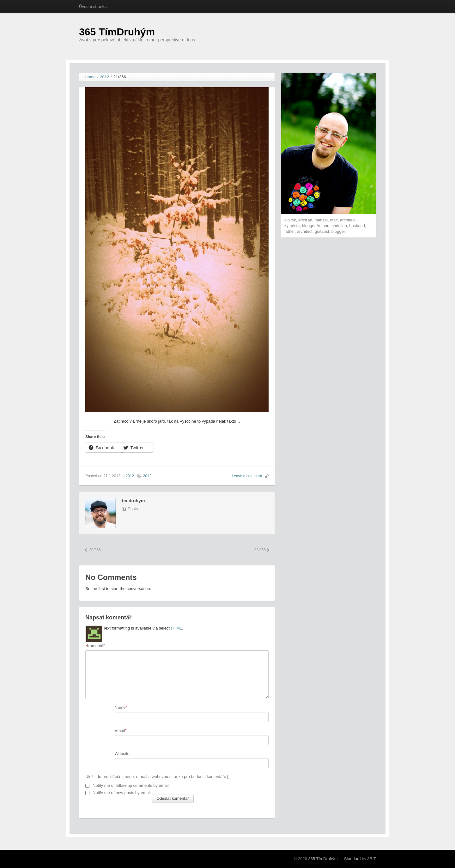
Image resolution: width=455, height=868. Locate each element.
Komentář (95, 646)
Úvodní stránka (93, 6)
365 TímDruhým (117, 32)
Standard (352, 859)
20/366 (92, 550)
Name (120, 707)
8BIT (372, 859)
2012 (130, 476)
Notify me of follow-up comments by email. (131, 785)
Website (122, 753)
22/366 (262, 550)
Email (120, 730)
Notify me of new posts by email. (122, 793)
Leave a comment (247, 476)
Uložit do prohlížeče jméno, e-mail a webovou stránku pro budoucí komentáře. (156, 777)
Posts (133, 509)
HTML (176, 628)
